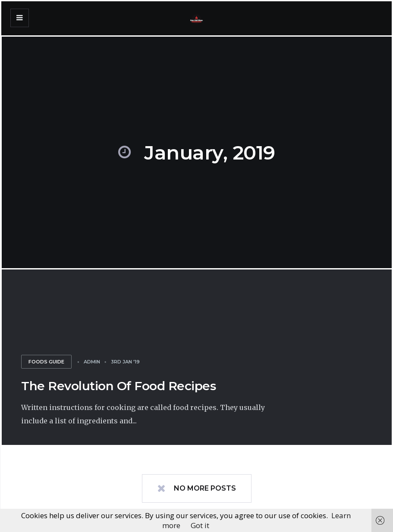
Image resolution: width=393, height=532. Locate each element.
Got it (200, 525)
